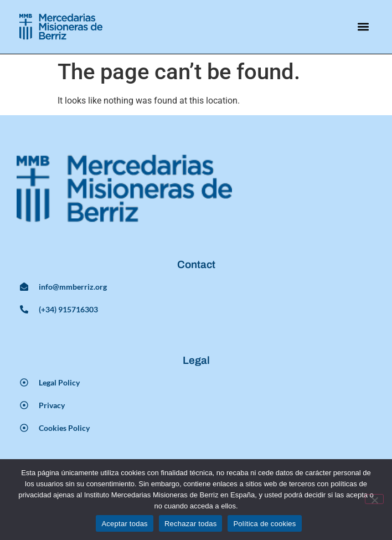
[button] (363, 27)
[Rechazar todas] (374, 499)
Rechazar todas (191, 524)
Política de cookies (264, 524)
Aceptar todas (124, 524)
